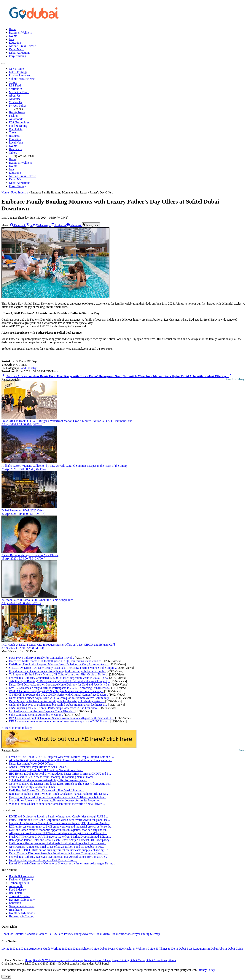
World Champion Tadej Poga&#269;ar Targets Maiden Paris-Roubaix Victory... (56, 691)
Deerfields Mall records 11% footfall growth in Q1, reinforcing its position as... (56, 661)
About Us (15, 96)
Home (13, 29)
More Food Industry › (236, 379)
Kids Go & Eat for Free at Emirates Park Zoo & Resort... (43, 860)
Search (13, 82)
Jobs (12, 39)
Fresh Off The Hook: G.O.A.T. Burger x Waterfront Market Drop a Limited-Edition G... (61, 757)
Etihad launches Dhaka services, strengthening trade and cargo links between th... (57, 671)
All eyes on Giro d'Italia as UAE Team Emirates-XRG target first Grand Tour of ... (58, 833)
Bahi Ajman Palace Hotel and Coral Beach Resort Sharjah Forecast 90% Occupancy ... (61, 840)
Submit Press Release (22, 79)
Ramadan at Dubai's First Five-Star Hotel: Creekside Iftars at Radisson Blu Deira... (58, 794)
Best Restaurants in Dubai (202, 949)
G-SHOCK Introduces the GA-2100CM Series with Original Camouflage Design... (58, 695)
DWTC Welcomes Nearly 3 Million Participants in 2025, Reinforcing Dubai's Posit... (60, 688)
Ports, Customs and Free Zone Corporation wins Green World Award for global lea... (59, 820)
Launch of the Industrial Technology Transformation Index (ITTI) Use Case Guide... (59, 823)
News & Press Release (22, 46)
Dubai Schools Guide (86, 949)
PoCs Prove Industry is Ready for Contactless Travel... (41, 658)
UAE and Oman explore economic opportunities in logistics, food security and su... (59, 830)
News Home (16, 69)
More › (242, 750)
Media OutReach (19, 92)
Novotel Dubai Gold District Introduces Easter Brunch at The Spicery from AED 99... (60, 784)
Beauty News (17, 112)
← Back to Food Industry (17, 728)
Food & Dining (18, 126)
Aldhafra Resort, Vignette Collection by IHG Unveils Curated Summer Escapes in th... (61, 760)
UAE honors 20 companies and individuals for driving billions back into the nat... (58, 843)
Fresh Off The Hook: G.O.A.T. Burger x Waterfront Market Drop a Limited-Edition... (60, 837)
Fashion (14, 116)
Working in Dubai (62, 949)
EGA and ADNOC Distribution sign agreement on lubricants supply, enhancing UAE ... (61, 850)
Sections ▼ (16, 89)
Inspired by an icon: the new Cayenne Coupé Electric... (42, 711)
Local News (16, 142)
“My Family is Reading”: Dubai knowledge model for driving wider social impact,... (59, 681)
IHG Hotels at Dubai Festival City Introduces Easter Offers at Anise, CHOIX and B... (60, 774)
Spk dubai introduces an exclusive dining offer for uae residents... (48, 780)
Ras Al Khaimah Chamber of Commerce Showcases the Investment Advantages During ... (63, 863)
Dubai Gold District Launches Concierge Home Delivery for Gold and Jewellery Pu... (60, 684)
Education (15, 43)
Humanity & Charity (21, 916)
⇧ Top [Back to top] (6, 977)
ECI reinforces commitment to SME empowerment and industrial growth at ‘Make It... (61, 827)
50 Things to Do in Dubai (171, 949)
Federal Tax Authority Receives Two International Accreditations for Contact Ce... (58, 857)
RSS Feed (15, 85)
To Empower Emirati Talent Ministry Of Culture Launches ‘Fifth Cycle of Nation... (59, 674)
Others (13, 153)
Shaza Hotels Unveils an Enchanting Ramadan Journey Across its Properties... (55, 800)
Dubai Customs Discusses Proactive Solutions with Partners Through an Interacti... (58, 853)
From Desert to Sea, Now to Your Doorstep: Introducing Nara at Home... (52, 777)
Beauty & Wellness (20, 33)
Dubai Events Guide (111, 949)
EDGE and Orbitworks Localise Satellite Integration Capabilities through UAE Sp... (59, 816)
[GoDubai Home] (34, 23)
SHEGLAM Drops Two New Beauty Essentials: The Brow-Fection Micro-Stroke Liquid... (63, 668)
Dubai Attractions (19, 53)
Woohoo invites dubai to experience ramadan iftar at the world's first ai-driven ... (57, 804)
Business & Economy (22, 900)
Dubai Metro (17, 49)
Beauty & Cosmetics (21, 876)
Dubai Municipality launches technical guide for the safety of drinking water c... (57, 701)
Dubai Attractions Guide (36, 949)
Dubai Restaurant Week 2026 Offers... (32, 764)
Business (14, 136)
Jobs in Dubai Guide (231, 949)
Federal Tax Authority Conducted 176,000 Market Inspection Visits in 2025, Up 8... (59, 678)
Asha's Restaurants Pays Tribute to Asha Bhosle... (39, 767)
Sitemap (155, 934)
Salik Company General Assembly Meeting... (36, 715)
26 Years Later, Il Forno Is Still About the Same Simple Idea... (46, 770)
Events (13, 36)
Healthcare (15, 149)
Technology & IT (19, 883)
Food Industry (20, 192)
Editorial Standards (25, 934)
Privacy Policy (18, 106)
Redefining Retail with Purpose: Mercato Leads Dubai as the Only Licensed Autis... (59, 664)
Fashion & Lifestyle (21, 879)
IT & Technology (19, 122)
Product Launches (20, 75)
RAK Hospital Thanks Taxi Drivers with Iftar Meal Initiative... (46, 790)
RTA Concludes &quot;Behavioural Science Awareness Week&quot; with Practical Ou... (62, 718)
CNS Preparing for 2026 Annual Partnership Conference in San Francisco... (54, 708)
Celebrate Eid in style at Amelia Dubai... (33, 787)
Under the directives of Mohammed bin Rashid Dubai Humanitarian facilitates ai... (58, 705)
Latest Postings (18, 72)
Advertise (15, 99)
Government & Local (22, 906)
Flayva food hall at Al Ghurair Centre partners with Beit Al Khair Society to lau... (58, 797)
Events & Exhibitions (22, 913)
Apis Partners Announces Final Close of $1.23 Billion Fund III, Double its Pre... (57, 847)
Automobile (16, 119)
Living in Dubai (11, 949)
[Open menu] (3, 63)
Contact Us (16, 102)
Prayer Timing (17, 56)
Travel (13, 132)
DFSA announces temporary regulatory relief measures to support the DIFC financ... (59, 721)
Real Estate (16, 129)
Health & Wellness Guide (140, 949)
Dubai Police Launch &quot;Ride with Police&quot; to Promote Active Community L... (61, 698)
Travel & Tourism (20, 896)
